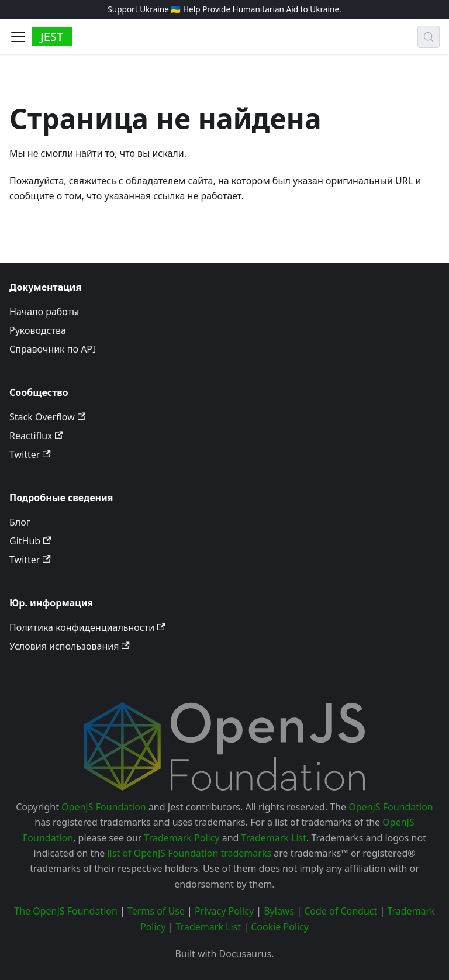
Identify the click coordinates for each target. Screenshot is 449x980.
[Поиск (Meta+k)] (429, 37)
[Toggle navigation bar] (18, 37)
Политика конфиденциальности (87, 627)
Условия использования (70, 646)
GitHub (30, 541)
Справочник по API (52, 349)
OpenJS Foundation (104, 807)
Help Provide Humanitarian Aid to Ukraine (261, 9)
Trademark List (274, 838)
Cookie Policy (280, 927)
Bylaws (279, 911)
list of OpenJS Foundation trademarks (189, 853)
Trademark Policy (182, 838)
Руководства (38, 330)
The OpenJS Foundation (66, 911)
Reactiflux (36, 436)
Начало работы (44, 312)
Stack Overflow (47, 417)
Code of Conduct (341, 911)
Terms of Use (156, 911)
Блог (20, 522)
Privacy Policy (224, 911)
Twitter (30, 454)
